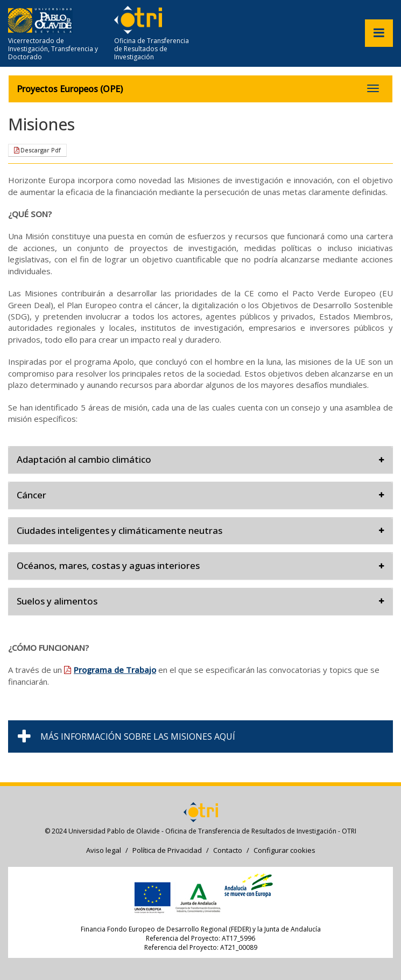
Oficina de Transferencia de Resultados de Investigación (152, 49)
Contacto (228, 850)
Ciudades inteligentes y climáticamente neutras (200, 530)
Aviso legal (104, 850)
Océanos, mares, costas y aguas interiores (200, 565)
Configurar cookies (284, 850)
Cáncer (200, 495)
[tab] (200, 460)
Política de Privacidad (167, 850)
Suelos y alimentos (200, 601)
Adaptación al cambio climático (200, 459)
